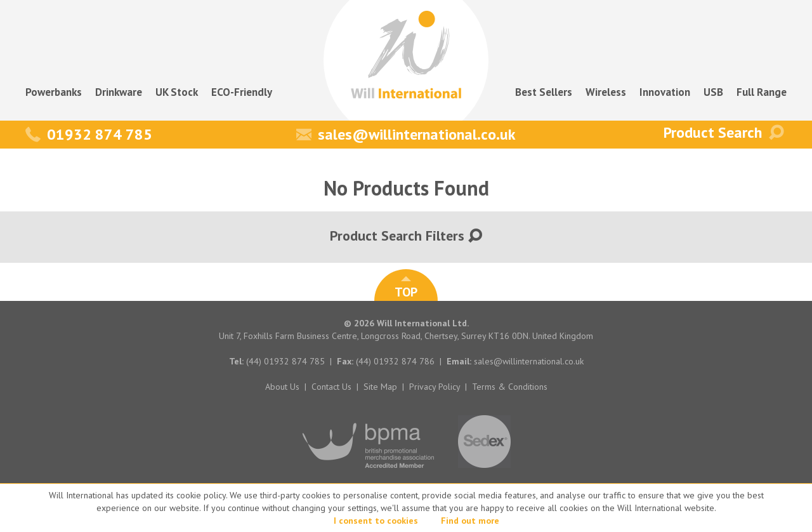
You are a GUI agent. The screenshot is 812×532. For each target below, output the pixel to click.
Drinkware (119, 92)
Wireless (606, 92)
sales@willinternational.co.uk (406, 134)
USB (713, 92)
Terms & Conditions (510, 387)
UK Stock (177, 92)
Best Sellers (544, 92)
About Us (282, 387)
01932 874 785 (89, 134)
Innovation (665, 92)
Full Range (762, 92)
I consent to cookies (376, 521)
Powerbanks (54, 92)
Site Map (380, 387)
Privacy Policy (435, 387)
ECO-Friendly (242, 92)
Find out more (470, 521)
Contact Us (331, 387)
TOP (406, 288)
